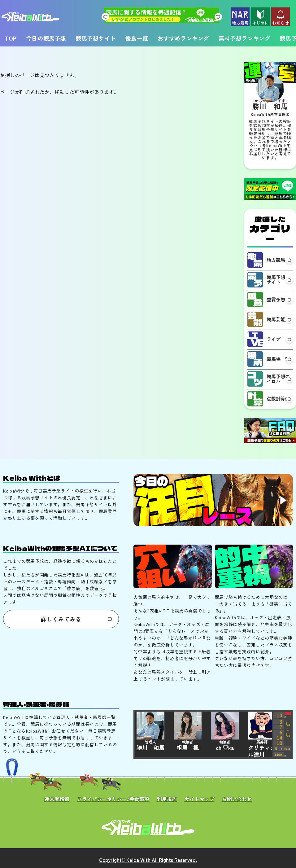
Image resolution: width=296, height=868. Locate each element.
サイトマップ (199, 799)
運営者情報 (57, 799)
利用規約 (167, 799)
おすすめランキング (183, 38)
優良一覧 (137, 38)
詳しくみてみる (61, 619)
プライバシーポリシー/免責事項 (113, 799)
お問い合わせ (237, 799)
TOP (11, 38)
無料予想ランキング (244, 38)
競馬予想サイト (96, 38)
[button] (105, 17)
